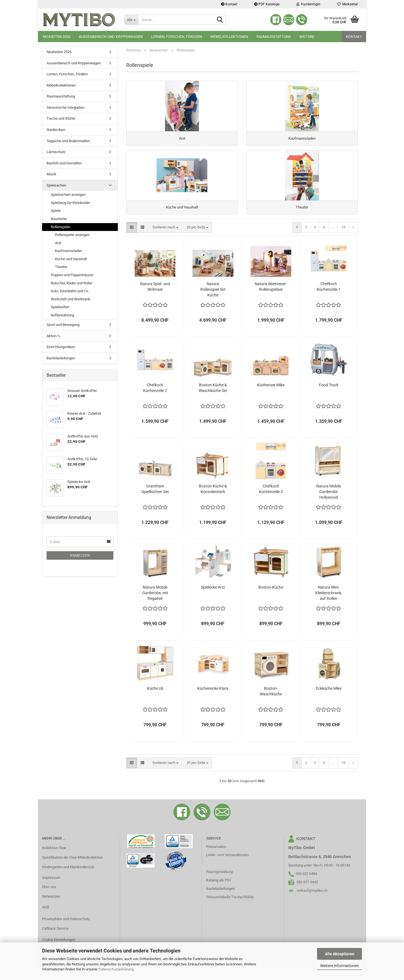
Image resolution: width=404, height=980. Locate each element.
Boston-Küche (271, 598)
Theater (61, 267)
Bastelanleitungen (61, 358)
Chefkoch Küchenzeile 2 (155, 398)
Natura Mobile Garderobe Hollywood (329, 502)
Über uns (49, 898)
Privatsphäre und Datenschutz (66, 930)
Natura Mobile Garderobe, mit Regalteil (155, 604)
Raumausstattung (274, 37)
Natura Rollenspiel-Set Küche (213, 300)
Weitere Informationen (339, 966)
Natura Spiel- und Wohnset (155, 297)
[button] (132, 238)
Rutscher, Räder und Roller (72, 283)
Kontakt (229, 4)
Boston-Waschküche (271, 702)
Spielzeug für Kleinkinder (70, 203)
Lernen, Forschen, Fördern (177, 37)
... (333, 238)
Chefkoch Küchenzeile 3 (271, 500)
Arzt (58, 243)
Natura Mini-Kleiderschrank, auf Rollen (329, 604)
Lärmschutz (56, 152)
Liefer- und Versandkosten (228, 866)
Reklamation (216, 857)
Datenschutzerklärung (116, 969)
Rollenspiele (60, 227)
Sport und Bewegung (63, 325)
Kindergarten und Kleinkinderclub (68, 878)
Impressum (51, 888)
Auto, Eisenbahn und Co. (70, 291)
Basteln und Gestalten (64, 163)
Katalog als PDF (219, 891)
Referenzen (51, 907)
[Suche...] (131, 20)
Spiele (56, 211)
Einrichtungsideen (61, 347)
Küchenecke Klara (213, 699)
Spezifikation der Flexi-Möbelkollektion (73, 868)
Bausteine (59, 219)
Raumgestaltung (220, 882)
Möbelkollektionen (229, 37)
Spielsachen (56, 185)
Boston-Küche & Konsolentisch (213, 500)
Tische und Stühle (61, 118)
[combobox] (165, 238)
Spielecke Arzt (213, 598)
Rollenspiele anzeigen (72, 235)
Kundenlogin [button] (308, 4)
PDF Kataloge (267, 4)
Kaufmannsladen (69, 251)
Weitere (307, 37)
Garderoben (56, 130)
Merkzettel (347, 4)
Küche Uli (155, 699)
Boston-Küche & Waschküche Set (213, 398)
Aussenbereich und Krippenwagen (111, 37)
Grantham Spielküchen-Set (155, 500)
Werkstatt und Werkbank (71, 299)
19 (343, 238)
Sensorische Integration (66, 107)
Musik (51, 174)
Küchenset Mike (271, 396)
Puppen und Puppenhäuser (72, 275)
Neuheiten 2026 (57, 37)
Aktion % (53, 336)
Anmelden (80, 555)
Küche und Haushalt (71, 259)
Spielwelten (60, 307)
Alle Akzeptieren (340, 954)
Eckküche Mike (329, 699)
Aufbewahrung (62, 315)
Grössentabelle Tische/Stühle (230, 908)
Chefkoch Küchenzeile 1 (329, 297)
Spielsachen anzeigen (68, 195)
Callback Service (55, 939)
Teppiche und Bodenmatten (68, 141)
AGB (46, 918)
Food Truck (329, 396)
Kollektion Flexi (54, 858)
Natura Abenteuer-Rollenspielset (271, 297)
